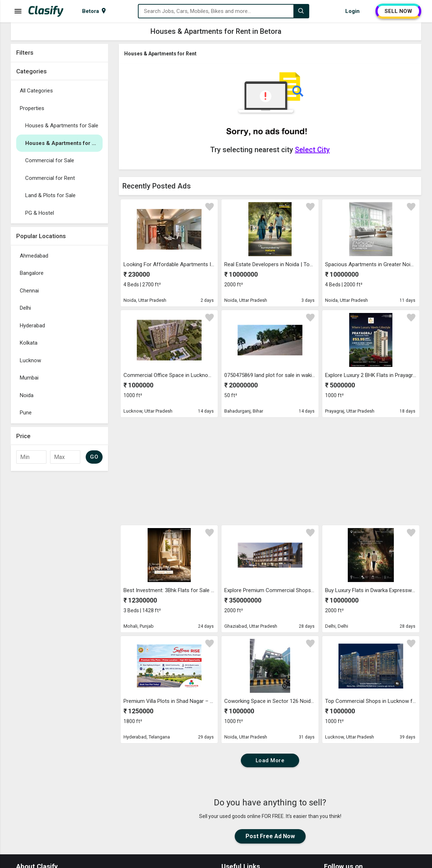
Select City (312, 150)
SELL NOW (398, 11)
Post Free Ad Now (270, 836)
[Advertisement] (59, 582)
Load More (270, 760)
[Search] (301, 11)
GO (94, 457)
